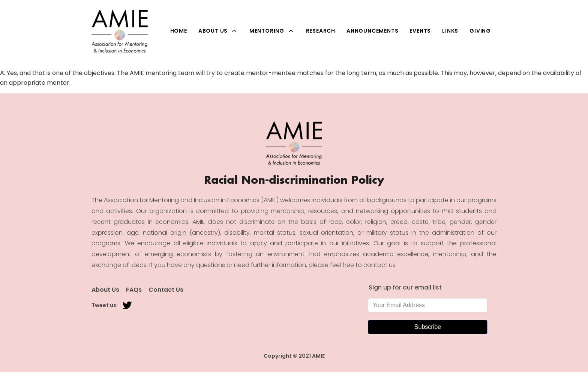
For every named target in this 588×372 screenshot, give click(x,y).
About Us (218, 31)
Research (321, 31)
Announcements (372, 31)
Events (420, 31)
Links (450, 31)
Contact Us (166, 290)
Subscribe (428, 327)
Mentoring (272, 31)
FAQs (134, 290)
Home (179, 31)
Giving (480, 31)
